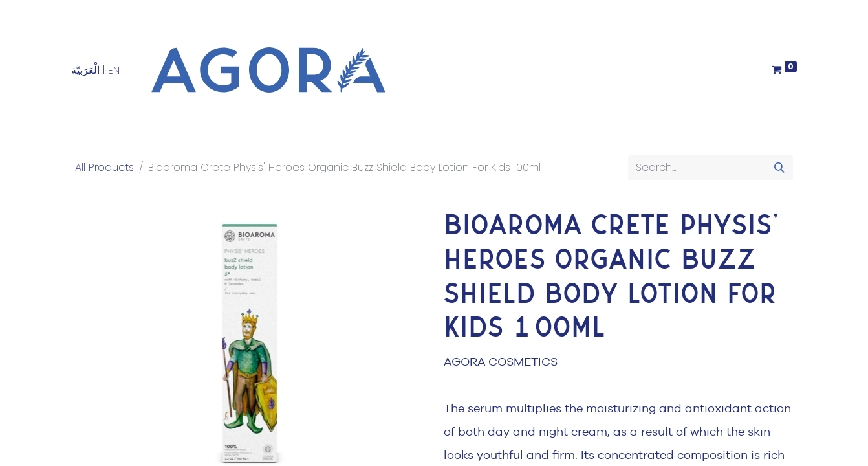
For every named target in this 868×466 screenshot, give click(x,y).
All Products (104, 167)
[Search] (779, 168)
